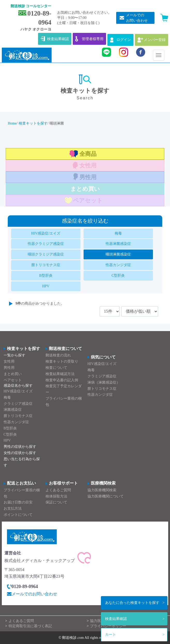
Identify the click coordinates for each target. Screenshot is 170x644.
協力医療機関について (106, 496)
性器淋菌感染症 (118, 244)
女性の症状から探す (20, 453)
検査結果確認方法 (60, 374)
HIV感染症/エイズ (46, 233)
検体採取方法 (56, 496)
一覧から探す (14, 355)
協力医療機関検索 (102, 490)
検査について (56, 368)
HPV (46, 286)
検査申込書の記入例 (62, 380)
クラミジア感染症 (18, 404)
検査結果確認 (116, 619)
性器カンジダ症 (118, 265)
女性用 (88, 166)
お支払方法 (13, 508)
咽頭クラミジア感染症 (46, 254)
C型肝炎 (118, 276)
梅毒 (118, 233)
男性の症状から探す (20, 447)
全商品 (88, 154)
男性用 (88, 177)
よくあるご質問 (58, 490)
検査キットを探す (132, 603)
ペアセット (88, 200)
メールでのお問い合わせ (34, 594)
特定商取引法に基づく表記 (30, 626)
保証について (56, 502)
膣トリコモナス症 (46, 265)
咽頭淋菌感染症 (118, 254)
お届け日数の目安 (18, 502)
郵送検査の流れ (58, 355)
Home (12, 123)
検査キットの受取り (62, 361)
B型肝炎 (46, 276)
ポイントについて (18, 515)
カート (110, 635)
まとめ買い (85, 189)
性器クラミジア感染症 (46, 244)
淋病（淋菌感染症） (104, 382)
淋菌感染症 (13, 410)
